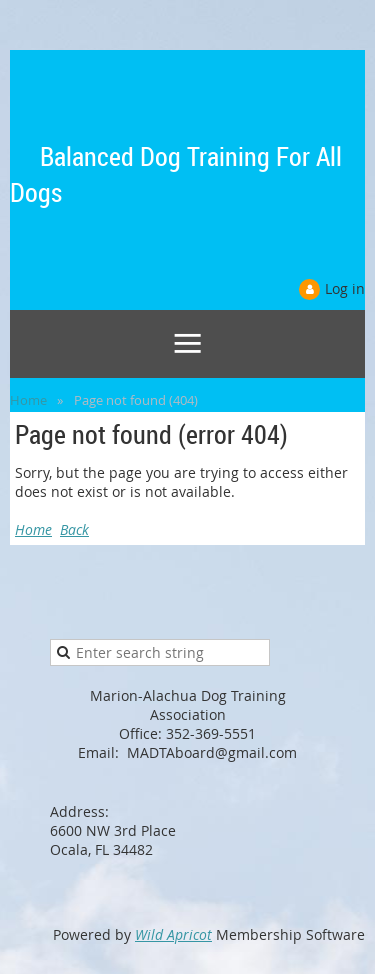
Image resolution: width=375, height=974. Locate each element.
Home (28, 400)
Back (74, 529)
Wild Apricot (173, 934)
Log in (345, 288)
